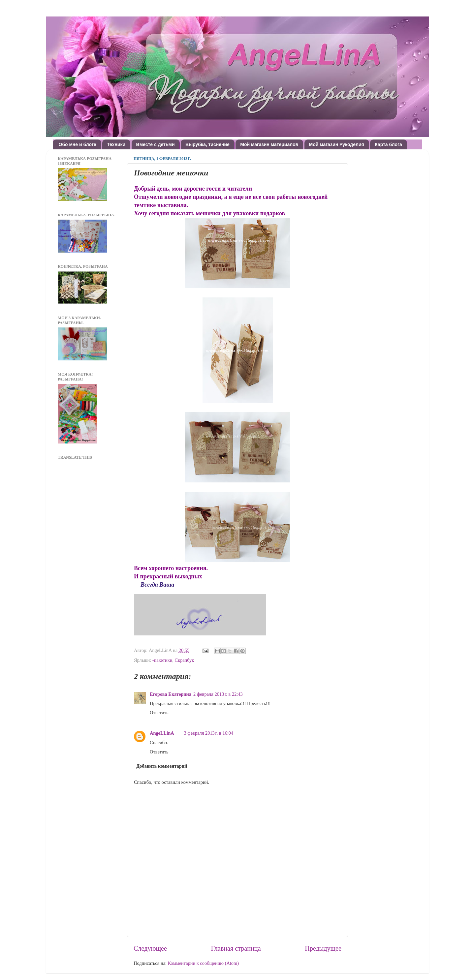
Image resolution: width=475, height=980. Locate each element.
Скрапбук (185, 660)
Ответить (159, 713)
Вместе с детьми (156, 144)
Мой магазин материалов (269, 144)
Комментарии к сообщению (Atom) (203, 963)
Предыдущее (323, 948)
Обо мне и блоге (78, 144)
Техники (116, 144)
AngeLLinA (162, 733)
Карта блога (388, 144)
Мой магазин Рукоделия (337, 144)
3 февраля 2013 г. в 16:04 (209, 733)
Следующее (150, 948)
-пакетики (162, 660)
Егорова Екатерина (171, 694)
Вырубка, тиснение (207, 144)
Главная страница (236, 948)
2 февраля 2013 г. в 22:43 (218, 694)
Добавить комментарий (162, 766)
